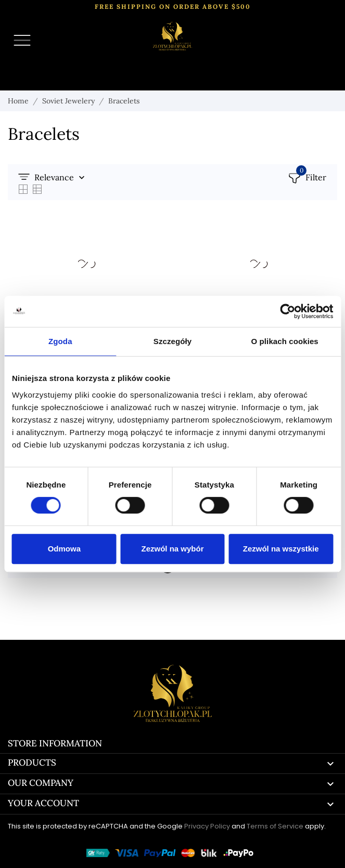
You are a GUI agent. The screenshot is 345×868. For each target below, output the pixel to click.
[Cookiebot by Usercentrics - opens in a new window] (287, 311)
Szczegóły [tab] (172, 341)
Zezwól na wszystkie (281, 549)
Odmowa (64, 549)
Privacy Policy (207, 826)
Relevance (54, 177)
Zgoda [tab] (60, 341)
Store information (55, 743)
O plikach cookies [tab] (285, 341)
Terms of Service (275, 826)
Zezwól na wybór (172, 549)
